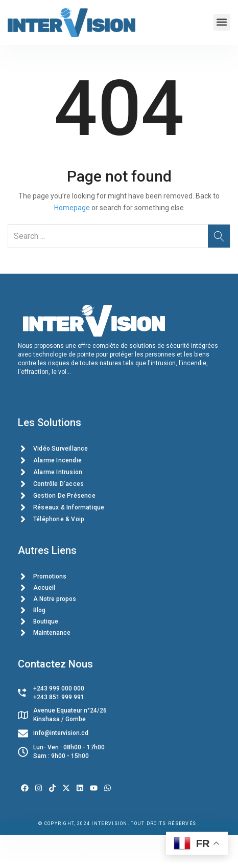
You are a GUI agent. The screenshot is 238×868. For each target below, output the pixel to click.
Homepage (72, 208)
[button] (222, 22)
